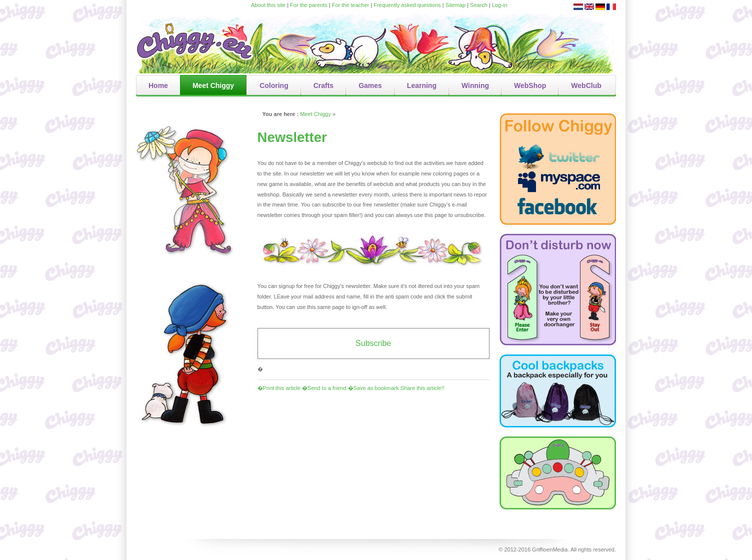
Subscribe (373, 343)
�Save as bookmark (373, 388)
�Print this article (279, 388)
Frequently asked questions (407, 5)
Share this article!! (422, 388)
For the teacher (351, 5)
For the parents (309, 5)
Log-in (500, 5)
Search (479, 5)
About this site (268, 5)
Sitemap (455, 5)
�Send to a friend (324, 388)
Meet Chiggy (315, 114)
